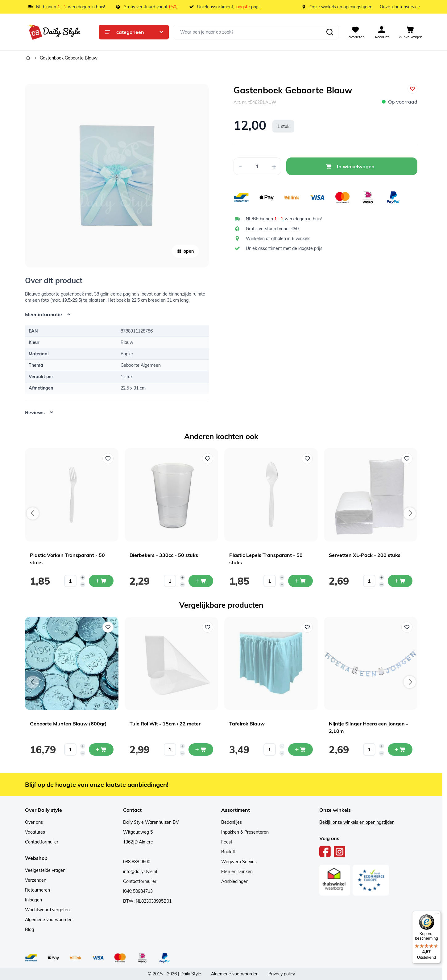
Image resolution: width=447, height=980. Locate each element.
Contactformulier (42, 842)
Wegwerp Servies (239, 862)
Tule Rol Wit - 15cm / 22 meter (165, 724)
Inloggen (33, 900)
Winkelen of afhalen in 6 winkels (278, 239)
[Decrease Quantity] (240, 166)
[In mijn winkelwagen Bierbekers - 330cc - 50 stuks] (201, 581)
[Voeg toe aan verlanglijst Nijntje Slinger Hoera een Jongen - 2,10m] (407, 627)
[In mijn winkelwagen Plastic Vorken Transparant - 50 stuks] (101, 581)
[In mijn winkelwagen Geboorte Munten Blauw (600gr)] (101, 749)
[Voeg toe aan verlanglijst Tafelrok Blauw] (307, 627)
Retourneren (37, 890)
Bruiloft (228, 852)
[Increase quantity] (83, 578)
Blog (29, 929)
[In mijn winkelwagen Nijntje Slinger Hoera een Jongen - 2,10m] (400, 749)
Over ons (34, 822)
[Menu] (437, 915)
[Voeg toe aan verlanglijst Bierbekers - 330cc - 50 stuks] (208, 459)
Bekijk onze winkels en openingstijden (357, 822)
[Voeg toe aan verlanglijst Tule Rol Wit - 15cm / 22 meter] (208, 627)
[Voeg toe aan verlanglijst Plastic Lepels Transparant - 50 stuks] (307, 459)
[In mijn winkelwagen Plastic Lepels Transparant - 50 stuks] (300, 581)
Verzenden (36, 880)
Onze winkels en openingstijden (341, 7)
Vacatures (35, 832)
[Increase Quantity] (274, 166)
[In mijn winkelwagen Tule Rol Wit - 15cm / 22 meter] (201, 749)
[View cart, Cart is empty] (410, 32)
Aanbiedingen (235, 881)
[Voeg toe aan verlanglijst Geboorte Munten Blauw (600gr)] (108, 627)
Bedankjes (232, 822)
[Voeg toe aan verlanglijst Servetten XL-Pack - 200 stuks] (407, 459)
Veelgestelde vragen (45, 870)
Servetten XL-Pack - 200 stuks (365, 555)
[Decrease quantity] (83, 585)
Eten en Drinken (237, 872)
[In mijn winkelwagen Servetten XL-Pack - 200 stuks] (400, 581)
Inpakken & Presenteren (245, 832)
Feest (227, 842)
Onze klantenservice (400, 7)
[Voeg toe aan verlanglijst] (412, 89)
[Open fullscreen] (117, 176)
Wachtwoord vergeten (47, 910)
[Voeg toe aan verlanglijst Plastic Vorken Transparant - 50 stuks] (108, 459)
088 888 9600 (137, 862)
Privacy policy (282, 974)
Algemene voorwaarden (49, 920)
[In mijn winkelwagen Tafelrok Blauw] (300, 749)
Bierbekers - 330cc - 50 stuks (164, 555)
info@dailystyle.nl (140, 872)
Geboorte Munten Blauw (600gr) (68, 724)
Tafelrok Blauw (247, 724)
